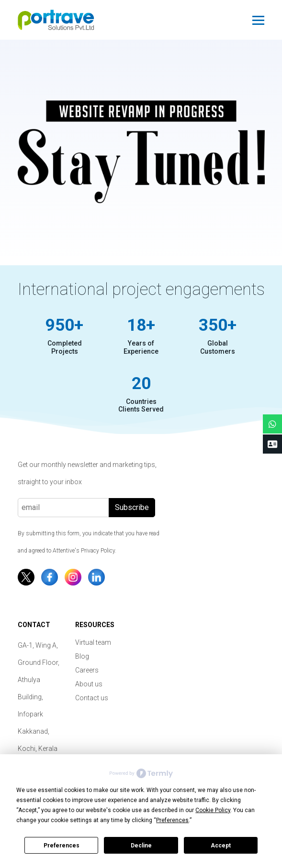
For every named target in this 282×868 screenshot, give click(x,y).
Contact (34, 625)
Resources (95, 625)
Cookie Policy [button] (213, 810)
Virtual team (93, 642)
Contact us (92, 698)
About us (89, 684)
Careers (87, 670)
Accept (221, 846)
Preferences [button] (172, 820)
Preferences (62, 846)
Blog (82, 656)
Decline (141, 846)
